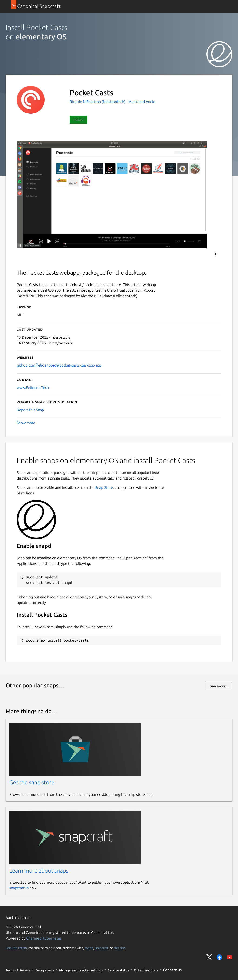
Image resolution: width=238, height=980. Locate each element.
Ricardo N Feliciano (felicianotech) (98, 102)
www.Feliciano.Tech (33, 387)
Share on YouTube (230, 957)
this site (119, 948)
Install (79, 120)
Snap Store (104, 487)
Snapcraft (102, 948)
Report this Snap (30, 410)
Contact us (172, 970)
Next (215, 254)
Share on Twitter (209, 957)
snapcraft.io (19, 888)
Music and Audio (142, 102)
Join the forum (16, 948)
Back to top (18, 918)
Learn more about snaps (39, 871)
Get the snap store (32, 782)
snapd (89, 948)
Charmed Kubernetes (44, 938)
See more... (219, 686)
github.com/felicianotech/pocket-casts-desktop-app (59, 365)
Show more (26, 423)
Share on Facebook (219, 957)
